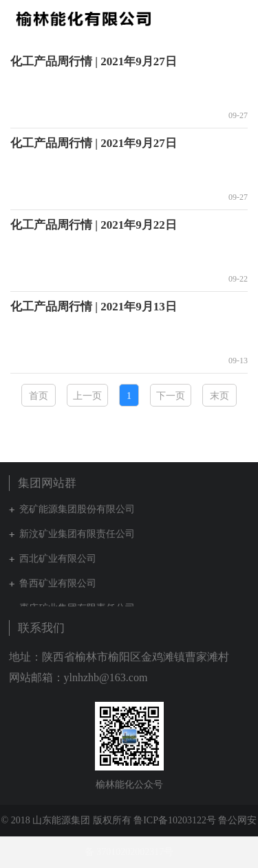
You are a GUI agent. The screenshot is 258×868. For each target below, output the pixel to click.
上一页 (87, 396)
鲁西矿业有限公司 (58, 583)
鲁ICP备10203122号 (175, 820)
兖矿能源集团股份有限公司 (77, 509)
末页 (219, 396)
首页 (39, 396)
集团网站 (217, 19)
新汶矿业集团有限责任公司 (77, 534)
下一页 (171, 396)
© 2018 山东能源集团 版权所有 (66, 820)
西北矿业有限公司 (58, 559)
